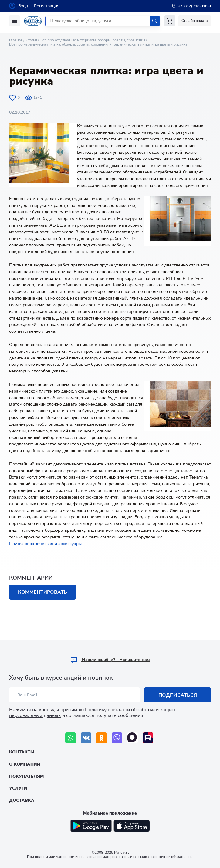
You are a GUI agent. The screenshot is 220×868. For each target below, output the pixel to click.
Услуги (18, 788)
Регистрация (47, 6)
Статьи (31, 40)
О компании (25, 764)
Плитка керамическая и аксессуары (45, 544)
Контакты (22, 752)
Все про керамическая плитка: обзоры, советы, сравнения (59, 44)
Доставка (22, 800)
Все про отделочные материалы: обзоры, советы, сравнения (93, 40)
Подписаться (178, 695)
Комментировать (42, 592)
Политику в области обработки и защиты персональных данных (93, 713)
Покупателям (26, 776)
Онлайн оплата (195, 21)
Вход (23, 6)
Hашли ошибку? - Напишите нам (110, 660)
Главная (16, 40)
